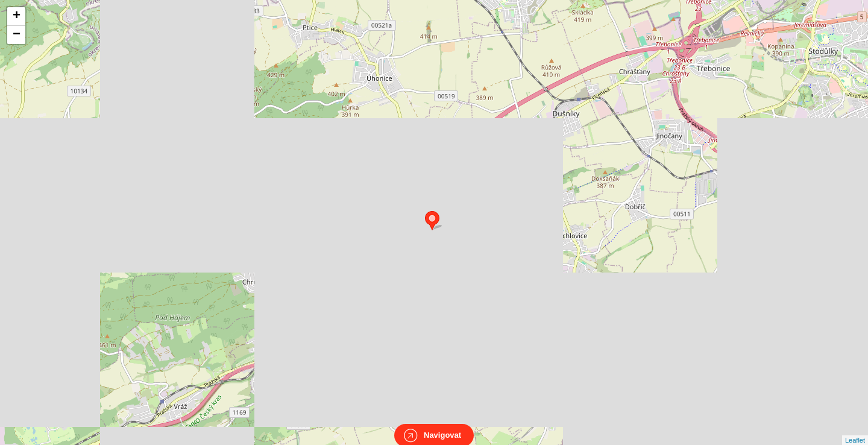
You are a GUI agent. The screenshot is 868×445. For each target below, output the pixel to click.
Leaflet (855, 429)
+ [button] (17, 16)
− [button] (17, 35)
